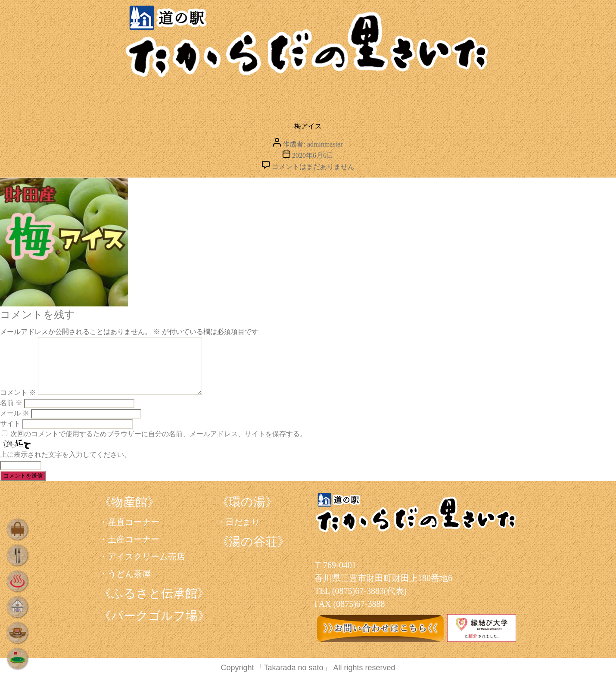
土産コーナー (134, 539)
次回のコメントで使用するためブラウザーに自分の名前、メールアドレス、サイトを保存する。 (159, 434)
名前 (11, 403)
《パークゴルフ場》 (154, 616)
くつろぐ (271, 97)
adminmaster (325, 144)
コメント (18, 392)
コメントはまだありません (313, 167)
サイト (10, 423)
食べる (196, 97)
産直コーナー (134, 522)
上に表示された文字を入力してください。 (65, 455)
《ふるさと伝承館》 (154, 593)
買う (134, 97)
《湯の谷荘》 (253, 542)
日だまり (243, 522)
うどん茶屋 (129, 574)
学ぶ (429, 97)
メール (15, 413)
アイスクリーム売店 (146, 556)
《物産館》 (129, 502)
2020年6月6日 (313, 155)
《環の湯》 (247, 502)
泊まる (353, 97)
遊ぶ (496, 97)
